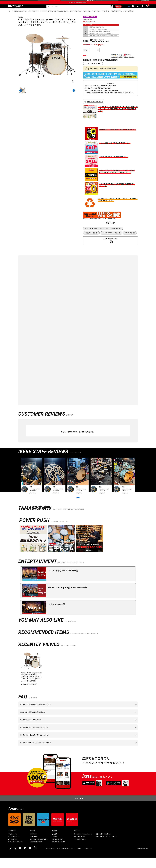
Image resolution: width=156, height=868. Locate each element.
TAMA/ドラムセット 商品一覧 (112, 239)
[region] (78, 678)
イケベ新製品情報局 (79, 847)
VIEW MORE (78, 506)
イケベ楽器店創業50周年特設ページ (78, 7)
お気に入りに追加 (92, 69)
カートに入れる (95, 61)
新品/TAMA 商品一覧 (92, 239)
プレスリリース (89, 859)
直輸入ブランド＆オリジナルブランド (106, 847)
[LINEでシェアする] (111, 248)
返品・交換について (14, 847)
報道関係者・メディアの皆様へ (39, 850)
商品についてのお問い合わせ (95, 107)
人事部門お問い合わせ (36, 852)
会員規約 (79, 859)
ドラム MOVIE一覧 (57, 615)
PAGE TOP (79, 809)
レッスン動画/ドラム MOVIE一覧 (63, 581)
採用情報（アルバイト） (59, 852)
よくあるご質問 (13, 850)
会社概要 (55, 844)
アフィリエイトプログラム (16, 852)
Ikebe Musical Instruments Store (83, 844)
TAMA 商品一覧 (130, 239)
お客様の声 (33, 844)
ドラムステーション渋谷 (93, 94)
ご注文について (13, 844)
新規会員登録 (145, 2)
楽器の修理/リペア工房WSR (104, 844)
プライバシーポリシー (50, 859)
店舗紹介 (55, 847)
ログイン (137, 2)
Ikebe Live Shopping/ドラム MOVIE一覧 (68, 598)
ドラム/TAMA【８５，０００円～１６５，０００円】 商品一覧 (103, 234)
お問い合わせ (34, 847)
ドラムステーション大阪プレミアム (96, 96)
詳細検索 (112, 11)
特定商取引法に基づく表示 (66, 859)
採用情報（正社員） (58, 850)
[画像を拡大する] (73, 87)
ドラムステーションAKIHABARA (95, 91)
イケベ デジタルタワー (80, 850)
